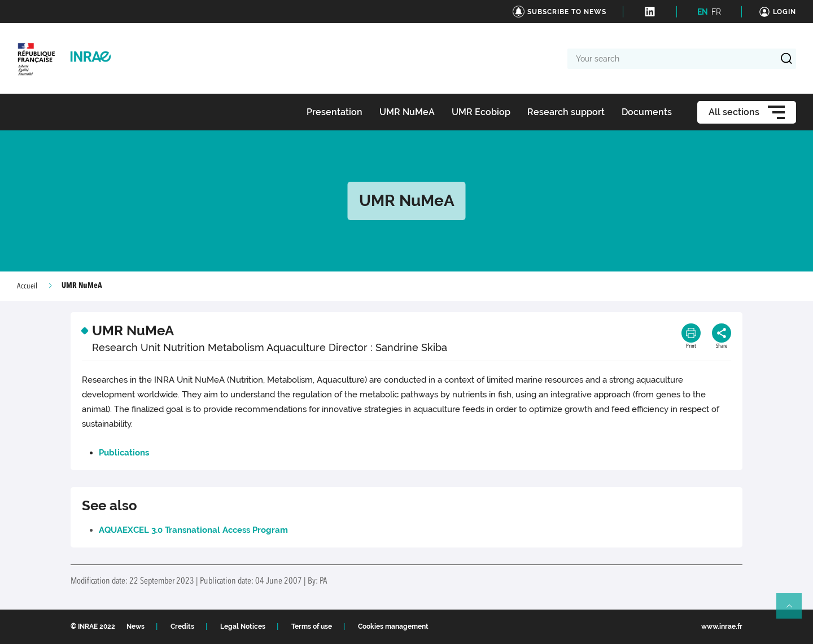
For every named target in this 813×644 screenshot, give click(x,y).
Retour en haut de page (794, 611)
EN (703, 12)
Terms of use (312, 627)
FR (716, 12)
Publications (124, 453)
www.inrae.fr (722, 627)
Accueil (27, 286)
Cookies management (393, 627)
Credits (182, 627)
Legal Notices (243, 627)
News (135, 627)
